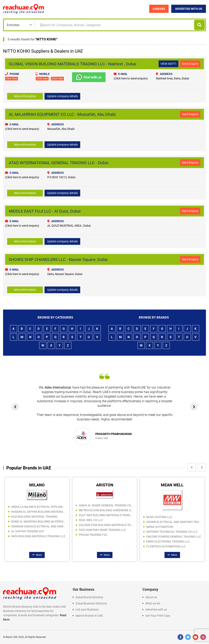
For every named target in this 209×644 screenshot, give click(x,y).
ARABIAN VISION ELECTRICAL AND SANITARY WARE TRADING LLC (39, 526)
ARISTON (105, 485)
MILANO (37, 485)
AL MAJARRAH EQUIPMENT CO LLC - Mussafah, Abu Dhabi (62, 114)
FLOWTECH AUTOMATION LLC (166, 546)
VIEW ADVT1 (168, 64)
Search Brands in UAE (89, 616)
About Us (151, 597)
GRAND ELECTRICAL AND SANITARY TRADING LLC (174, 522)
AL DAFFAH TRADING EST (28, 531)
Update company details (62, 96)
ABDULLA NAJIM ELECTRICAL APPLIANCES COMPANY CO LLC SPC (39, 507)
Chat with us (89, 77)
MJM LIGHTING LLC (159, 517)
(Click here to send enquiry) (131, 78)
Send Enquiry (190, 64)
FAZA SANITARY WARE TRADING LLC (102, 530)
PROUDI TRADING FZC (93, 535)
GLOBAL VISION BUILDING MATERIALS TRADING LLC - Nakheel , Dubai (73, 64)
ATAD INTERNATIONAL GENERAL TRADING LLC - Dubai (59, 163)
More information (25, 96)
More (37, 555)
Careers (159, 9)
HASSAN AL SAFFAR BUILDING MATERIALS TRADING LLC (39, 512)
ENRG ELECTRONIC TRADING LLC (168, 541)
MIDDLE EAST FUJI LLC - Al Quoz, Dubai (45, 211)
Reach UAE (12, 637)
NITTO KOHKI (46, 39)
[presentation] (15, 407)
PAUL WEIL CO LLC (91, 520)
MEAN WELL (172, 485)
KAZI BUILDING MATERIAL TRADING (34, 517)
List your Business (87, 609)
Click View (12, 79)
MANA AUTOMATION (160, 527)
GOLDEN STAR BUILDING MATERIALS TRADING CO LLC (106, 525)
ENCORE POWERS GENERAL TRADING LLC (174, 537)
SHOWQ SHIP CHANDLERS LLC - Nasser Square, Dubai (58, 260)
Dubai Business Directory (91, 603)
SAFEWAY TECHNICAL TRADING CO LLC (172, 532)
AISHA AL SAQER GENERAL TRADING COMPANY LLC (106, 505)
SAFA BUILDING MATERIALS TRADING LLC (38, 536)
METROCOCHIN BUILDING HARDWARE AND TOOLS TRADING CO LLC (106, 510)
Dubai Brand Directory (89, 597)
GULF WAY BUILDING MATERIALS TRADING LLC (106, 515)
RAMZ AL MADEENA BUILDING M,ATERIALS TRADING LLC (39, 521)
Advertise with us (156, 609)
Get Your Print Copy (158, 616)
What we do (153, 603)
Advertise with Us (189, 9)
